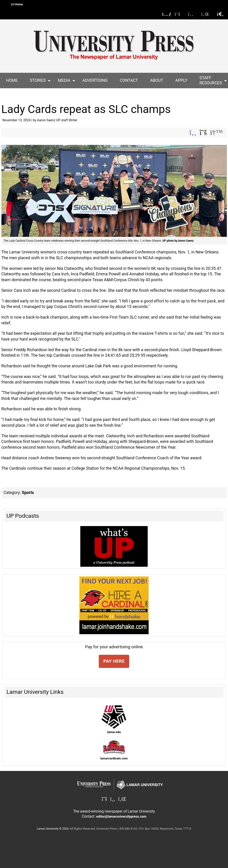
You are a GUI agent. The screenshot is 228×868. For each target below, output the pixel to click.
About (157, 80)
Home (12, 80)
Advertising (95, 80)
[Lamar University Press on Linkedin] (208, 14)
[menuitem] (12, 81)
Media (64, 80)
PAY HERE (114, 661)
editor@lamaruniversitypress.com (121, 816)
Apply (181, 80)
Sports (28, 493)
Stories (38, 80)
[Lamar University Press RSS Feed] (167, 14)
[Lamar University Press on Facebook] (193, 14)
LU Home (17, 4)
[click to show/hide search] (220, 14)
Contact (129, 80)
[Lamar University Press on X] (180, 14)
